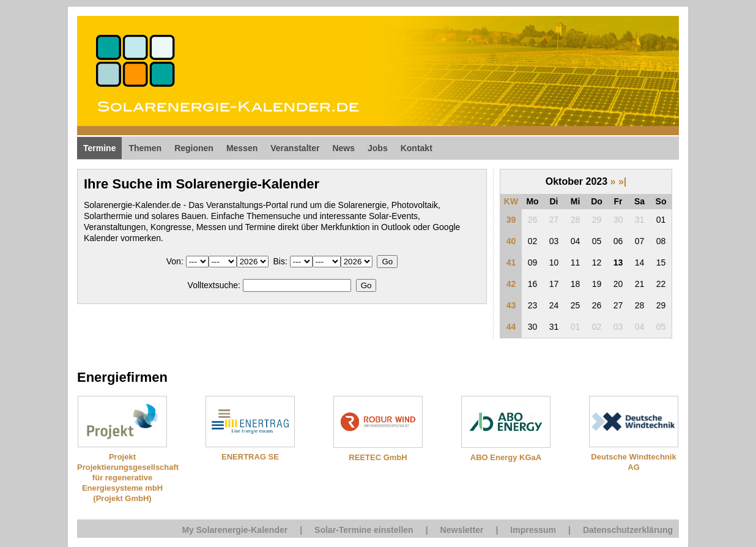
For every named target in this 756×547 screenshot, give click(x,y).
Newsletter (462, 530)
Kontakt (417, 148)
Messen (242, 148)
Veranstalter (295, 148)
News (343, 148)
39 (511, 220)
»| (622, 181)
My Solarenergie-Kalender (235, 530)
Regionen (194, 148)
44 (511, 327)
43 (511, 305)
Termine (99, 148)
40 (511, 241)
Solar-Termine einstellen (364, 530)
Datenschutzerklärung (628, 530)
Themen (145, 148)
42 (511, 284)
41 (511, 262)
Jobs (378, 148)
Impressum (533, 530)
